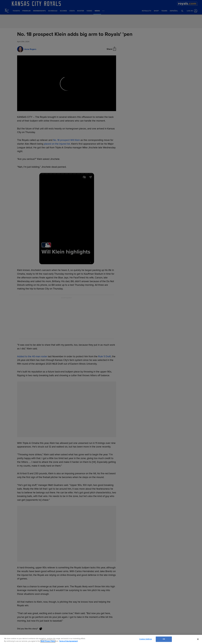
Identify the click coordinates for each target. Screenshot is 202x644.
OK (164, 639)
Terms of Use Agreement (68, 641)
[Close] (198, 639)
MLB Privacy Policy (48, 641)
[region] (101, 639)
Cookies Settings (146, 639)
